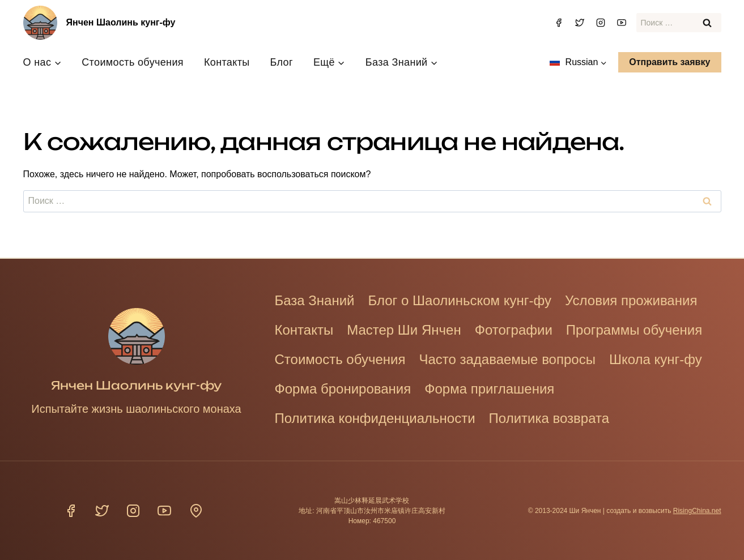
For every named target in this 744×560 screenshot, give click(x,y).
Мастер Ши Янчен (404, 330)
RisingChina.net (697, 511)
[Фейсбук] (559, 23)
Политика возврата (549, 418)
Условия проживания (631, 300)
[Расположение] (196, 511)
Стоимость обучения (133, 62)
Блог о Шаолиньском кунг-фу (460, 300)
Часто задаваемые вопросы (507, 359)
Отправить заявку (669, 62)
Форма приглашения (489, 389)
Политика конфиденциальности (375, 418)
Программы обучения (634, 330)
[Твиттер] (580, 23)
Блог (282, 62)
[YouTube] (622, 23)
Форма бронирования (343, 389)
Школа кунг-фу (656, 359)
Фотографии (514, 330)
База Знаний (315, 300)
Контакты (227, 62)
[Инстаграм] (601, 23)
